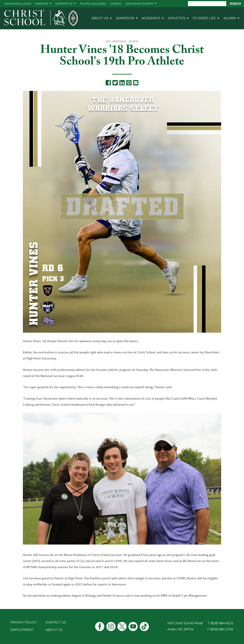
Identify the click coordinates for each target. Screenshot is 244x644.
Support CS (64, 4)
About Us (100, 18)
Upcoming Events (139, 4)
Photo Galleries (93, 4)
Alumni (230, 18)
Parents (42, 4)
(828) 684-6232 (222, 623)
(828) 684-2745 (222, 629)
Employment (22, 630)
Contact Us (56, 622)
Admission (125, 18)
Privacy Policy (23, 622)
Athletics (177, 18)
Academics (151, 18)
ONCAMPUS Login (18, 4)
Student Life (204, 18)
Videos (116, 4)
